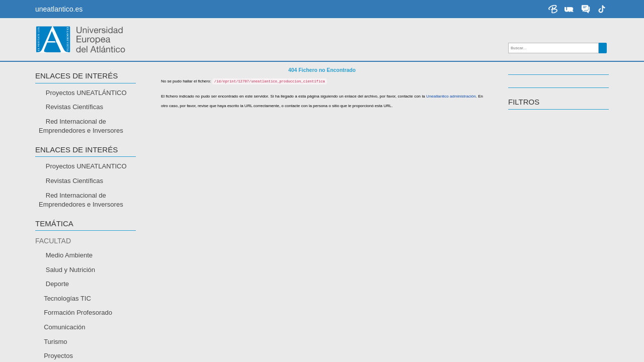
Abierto (56, 263)
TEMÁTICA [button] (54, 225)
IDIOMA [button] (49, 296)
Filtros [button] (524, 103)
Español (58, 313)
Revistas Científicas (74, 108)
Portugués (61, 342)
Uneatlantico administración (440, 156)
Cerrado (58, 277)
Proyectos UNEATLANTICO (86, 168)
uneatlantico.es (59, 9)
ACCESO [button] (51, 246)
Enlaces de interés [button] (76, 77)
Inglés (55, 328)
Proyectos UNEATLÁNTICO (86, 94)
